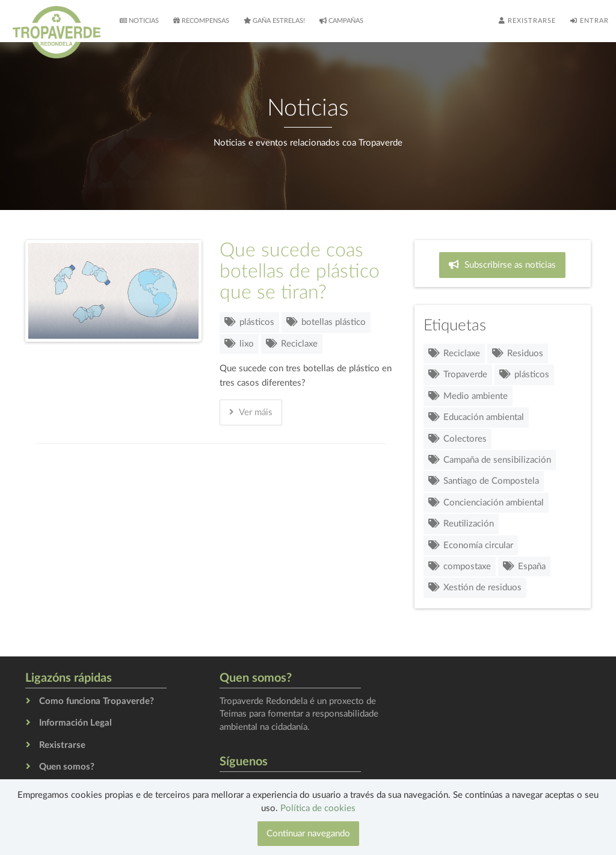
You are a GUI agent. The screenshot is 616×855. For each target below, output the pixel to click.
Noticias (139, 20)
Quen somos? (67, 767)
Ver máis (251, 412)
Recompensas (201, 20)
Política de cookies (318, 808)
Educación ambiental (476, 417)
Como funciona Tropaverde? (97, 701)
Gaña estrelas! (274, 20)
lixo (239, 344)
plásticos (249, 322)
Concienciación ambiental (486, 503)
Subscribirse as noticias (502, 265)
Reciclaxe (292, 344)
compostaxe (460, 566)
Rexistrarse (527, 20)
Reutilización (461, 524)
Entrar (590, 20)
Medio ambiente (468, 396)
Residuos (518, 353)
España (524, 566)
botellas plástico (326, 322)
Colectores (457, 439)
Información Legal (75, 723)
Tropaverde (458, 375)
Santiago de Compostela (484, 481)
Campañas (341, 20)
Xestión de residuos (475, 588)
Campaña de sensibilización (490, 460)
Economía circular (471, 545)
